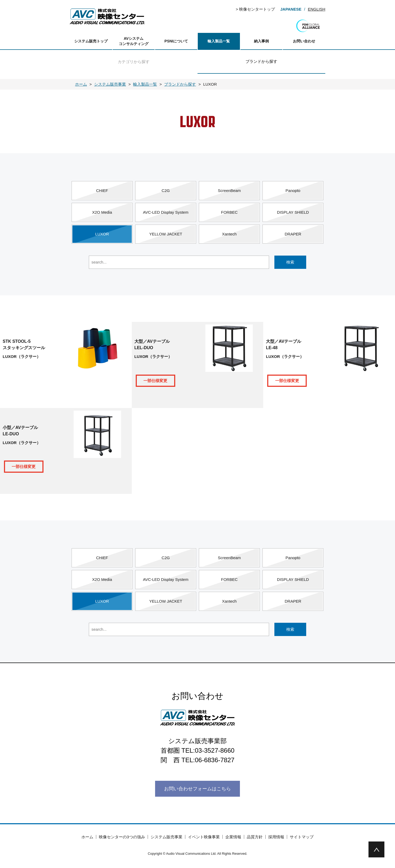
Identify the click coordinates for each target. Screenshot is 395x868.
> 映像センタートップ (255, 9)
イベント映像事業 (204, 837)
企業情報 (233, 837)
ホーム (87, 837)
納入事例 (261, 41)
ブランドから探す (261, 61)
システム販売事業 (166, 837)
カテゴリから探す (134, 62)
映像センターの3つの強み (122, 837)
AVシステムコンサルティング (134, 41)
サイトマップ (302, 837)
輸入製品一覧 (219, 41)
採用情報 (276, 837)
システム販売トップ (91, 41)
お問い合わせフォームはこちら (197, 789)
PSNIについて (176, 41)
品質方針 (255, 837)
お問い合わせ (304, 41)
